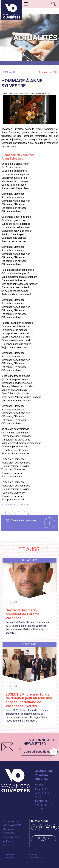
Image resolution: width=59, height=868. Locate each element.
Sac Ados (9, 829)
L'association (10, 821)
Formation (9, 833)
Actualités (9, 841)
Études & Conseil (12, 837)
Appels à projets (12, 825)
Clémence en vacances (24, 520)
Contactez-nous (44, 839)
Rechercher (54, 4)
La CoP (7, 845)
